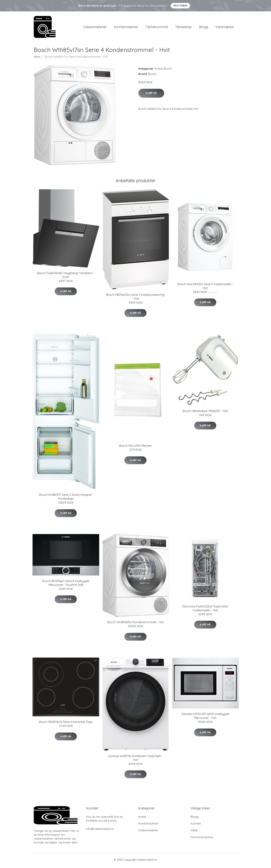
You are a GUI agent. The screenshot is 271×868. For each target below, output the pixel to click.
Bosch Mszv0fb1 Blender (136, 448)
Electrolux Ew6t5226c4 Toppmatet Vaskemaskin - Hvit (205, 610)
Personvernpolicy (202, 839)
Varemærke (225, 28)
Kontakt (196, 825)
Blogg (204, 28)
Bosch (168, 70)
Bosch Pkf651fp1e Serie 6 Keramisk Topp (66, 724)
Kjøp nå (151, 95)
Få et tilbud (180, 6)
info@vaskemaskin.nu (100, 831)
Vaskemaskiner (95, 28)
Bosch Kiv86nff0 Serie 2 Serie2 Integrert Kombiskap (66, 499)
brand (159, 70)
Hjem (37, 58)
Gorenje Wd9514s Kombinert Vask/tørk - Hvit (135, 760)
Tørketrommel (157, 28)
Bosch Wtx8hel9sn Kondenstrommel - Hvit (136, 624)
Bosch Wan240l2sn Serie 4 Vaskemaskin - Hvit (205, 288)
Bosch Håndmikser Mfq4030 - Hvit (205, 413)
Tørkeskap (183, 28)
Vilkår (194, 832)
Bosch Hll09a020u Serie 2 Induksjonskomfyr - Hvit (136, 298)
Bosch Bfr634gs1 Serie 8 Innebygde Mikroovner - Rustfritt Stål (66, 585)
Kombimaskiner (126, 28)
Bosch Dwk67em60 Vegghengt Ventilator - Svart (66, 277)
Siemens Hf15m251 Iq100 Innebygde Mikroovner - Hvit (205, 718)
